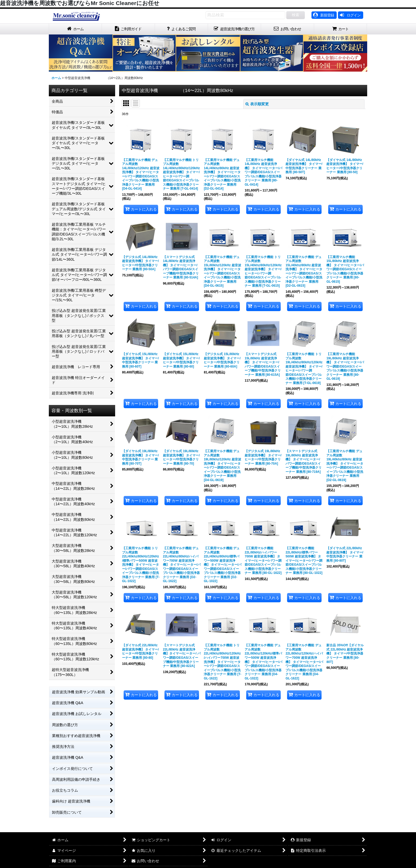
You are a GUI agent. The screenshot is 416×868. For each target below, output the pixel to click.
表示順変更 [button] (257, 104)
